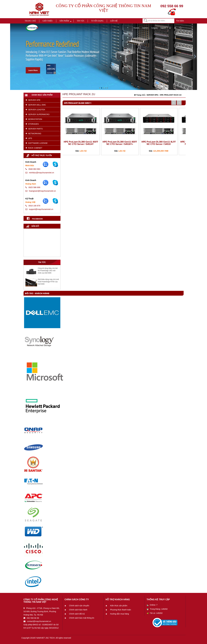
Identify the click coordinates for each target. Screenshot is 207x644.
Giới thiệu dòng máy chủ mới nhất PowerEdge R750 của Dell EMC (48, 282)
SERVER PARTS (34, 129)
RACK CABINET (34, 148)
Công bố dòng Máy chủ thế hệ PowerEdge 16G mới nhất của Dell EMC (48, 271)
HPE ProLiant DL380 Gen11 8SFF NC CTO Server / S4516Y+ (120, 143)
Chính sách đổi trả (77, 614)
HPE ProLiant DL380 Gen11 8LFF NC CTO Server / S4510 (159, 143)
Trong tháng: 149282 (157, 609)
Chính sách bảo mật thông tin (82, 618)
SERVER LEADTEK (35, 110)
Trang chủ (30, 21)
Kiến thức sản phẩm (119, 606)
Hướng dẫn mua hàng (120, 614)
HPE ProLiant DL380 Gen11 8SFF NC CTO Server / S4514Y (81, 143)
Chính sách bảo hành (78, 610)
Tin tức (81, 21)
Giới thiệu (48, 21)
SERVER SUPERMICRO (38, 114)
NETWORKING (33, 134)
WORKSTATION (34, 119)
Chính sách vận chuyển (79, 606)
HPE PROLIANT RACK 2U (170, 95)
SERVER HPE (33, 100)
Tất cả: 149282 (155, 613)
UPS (29, 138)
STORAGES (32, 124)
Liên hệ (114, 21)
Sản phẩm (64, 21)
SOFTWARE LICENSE (37, 143)
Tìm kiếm (180, 21)
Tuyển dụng (97, 21)
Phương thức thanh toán (121, 610)
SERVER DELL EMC (36, 105)
